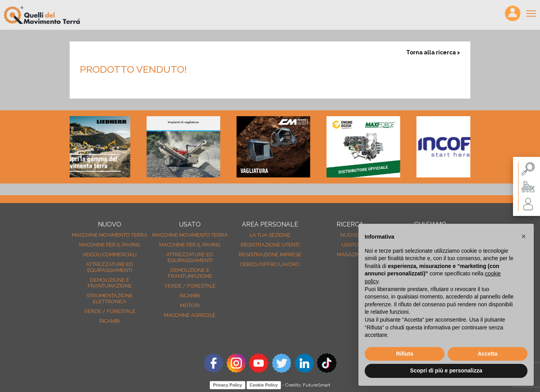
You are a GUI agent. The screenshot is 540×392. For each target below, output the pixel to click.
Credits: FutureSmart (308, 385)
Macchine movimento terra (110, 235)
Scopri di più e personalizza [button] (446, 370)
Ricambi (110, 321)
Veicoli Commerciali (110, 254)
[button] (524, 236)
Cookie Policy (264, 385)
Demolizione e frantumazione (110, 283)
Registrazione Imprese (270, 254)
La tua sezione (270, 235)
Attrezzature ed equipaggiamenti (110, 267)
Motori (190, 305)
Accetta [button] (488, 354)
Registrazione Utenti (270, 245)
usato (350, 245)
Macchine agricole (190, 315)
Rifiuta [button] (405, 354)
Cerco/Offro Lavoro (270, 264)
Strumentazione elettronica (110, 298)
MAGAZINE (350, 254)
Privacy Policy (228, 385)
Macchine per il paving (110, 245)
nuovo (350, 235)
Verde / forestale (110, 311)
